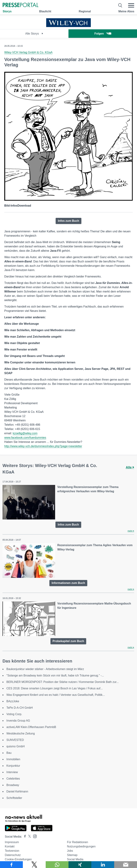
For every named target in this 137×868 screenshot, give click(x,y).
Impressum (12, 842)
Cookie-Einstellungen (18, 859)
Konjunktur (13, 766)
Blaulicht (45, 11)
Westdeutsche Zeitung (21, 733)
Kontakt (10, 846)
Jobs (70, 851)
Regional (85, 11)
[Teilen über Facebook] (11, 865)
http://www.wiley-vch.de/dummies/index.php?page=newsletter (43, 446)
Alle (130, 467)
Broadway (13, 785)
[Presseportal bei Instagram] (34, 836)
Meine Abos (126, 11)
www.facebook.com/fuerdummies (25, 438)
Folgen (103, 34)
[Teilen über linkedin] (103, 865)
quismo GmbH (16, 746)
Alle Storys (34, 34)
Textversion (12, 851)
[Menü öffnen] (131, 5)
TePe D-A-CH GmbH (20, 708)
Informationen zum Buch (68, 583)
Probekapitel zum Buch (68, 641)
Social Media (75, 859)
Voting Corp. (14, 714)
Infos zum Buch (68, 221)
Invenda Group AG (18, 721)
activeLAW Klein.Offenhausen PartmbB (31, 727)
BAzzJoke (13, 701)
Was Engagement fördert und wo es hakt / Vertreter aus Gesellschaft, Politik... (56, 695)
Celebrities (13, 779)
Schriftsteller (14, 798)
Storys (7, 11)
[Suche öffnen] (120, 5)
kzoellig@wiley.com (25, 433)
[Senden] (126, 865)
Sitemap (72, 855)
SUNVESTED (15, 740)
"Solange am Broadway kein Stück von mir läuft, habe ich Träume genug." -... (55, 675)
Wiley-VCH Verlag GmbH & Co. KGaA (28, 52)
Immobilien (13, 759)
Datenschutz (13, 855)
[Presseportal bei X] (28, 837)
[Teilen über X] (34, 865)
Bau (9, 753)
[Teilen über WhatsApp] (57, 865)
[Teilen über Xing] (80, 865)
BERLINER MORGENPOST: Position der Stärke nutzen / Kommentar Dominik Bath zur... (63, 682)
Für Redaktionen (77, 842)
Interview (12, 772)
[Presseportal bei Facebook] (24, 837)
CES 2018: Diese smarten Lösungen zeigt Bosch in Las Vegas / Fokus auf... (55, 688)
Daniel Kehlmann (17, 791)
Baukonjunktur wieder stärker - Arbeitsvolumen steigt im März (45, 669)
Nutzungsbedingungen (81, 846)
